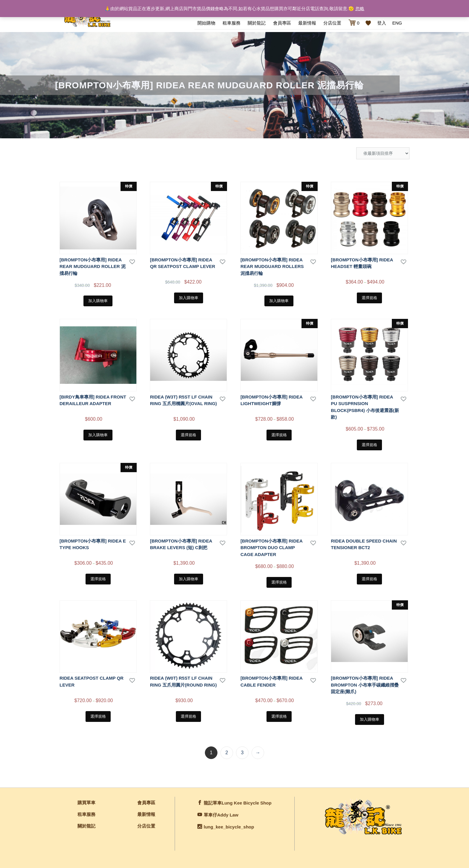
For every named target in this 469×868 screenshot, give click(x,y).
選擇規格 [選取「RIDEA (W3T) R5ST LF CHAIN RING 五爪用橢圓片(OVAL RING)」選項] (188, 434)
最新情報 (307, 23)
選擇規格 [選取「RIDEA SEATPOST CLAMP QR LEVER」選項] (98, 716)
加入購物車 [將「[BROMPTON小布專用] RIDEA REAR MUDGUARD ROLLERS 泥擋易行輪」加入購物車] (279, 300)
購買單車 (86, 802)
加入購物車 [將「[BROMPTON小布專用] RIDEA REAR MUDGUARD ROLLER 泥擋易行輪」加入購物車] (98, 300)
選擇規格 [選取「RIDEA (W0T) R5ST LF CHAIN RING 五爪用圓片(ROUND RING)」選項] (188, 716)
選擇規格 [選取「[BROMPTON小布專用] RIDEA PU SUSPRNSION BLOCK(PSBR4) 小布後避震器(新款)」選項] (369, 444)
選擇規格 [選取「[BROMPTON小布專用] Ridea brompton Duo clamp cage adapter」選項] (279, 582)
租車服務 (232, 23)
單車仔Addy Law (221, 814)
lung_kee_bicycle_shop (229, 826)
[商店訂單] (383, 153)
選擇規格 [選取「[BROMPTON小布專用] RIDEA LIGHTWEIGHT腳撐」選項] (279, 434)
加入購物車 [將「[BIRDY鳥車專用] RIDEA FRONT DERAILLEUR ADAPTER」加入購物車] (98, 434)
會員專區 (282, 23)
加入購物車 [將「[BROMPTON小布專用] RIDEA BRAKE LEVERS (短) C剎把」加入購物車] (189, 578)
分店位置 (332, 23)
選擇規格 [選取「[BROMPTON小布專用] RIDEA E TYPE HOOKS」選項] (98, 578)
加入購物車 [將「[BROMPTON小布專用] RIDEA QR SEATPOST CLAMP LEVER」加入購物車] (189, 297)
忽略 (360, 9)
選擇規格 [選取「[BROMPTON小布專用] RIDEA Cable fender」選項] (279, 716)
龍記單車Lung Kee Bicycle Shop (238, 802)
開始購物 (206, 23)
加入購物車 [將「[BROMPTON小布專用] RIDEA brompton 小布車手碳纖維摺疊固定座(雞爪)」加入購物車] (370, 719)
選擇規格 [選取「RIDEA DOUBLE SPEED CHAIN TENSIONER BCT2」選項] (369, 578)
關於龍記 (257, 23)
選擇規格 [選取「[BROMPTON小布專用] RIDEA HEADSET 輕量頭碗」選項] (369, 297)
